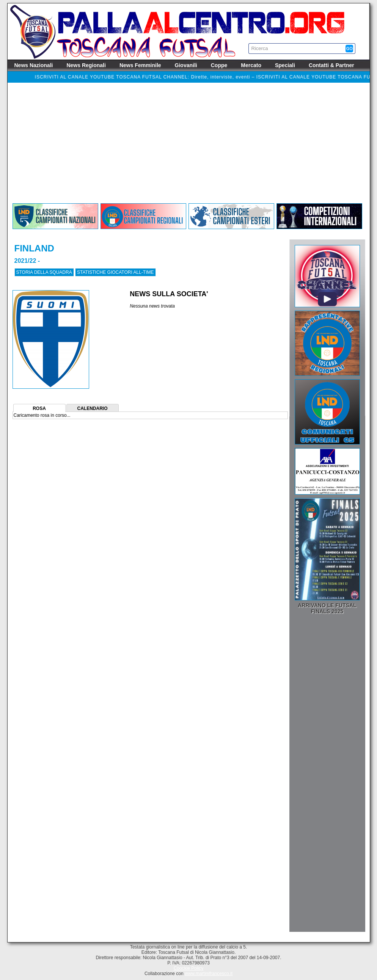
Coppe (219, 65)
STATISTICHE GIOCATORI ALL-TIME (115, 272)
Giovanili (186, 65)
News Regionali (86, 65)
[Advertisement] (189, 145)
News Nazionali (34, 65)
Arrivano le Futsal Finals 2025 (327, 608)
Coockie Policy (189, 968)
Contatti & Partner (331, 65)
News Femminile (140, 65)
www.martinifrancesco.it (209, 974)
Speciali (285, 65)
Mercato (251, 65)
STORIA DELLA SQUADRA (44, 272)
